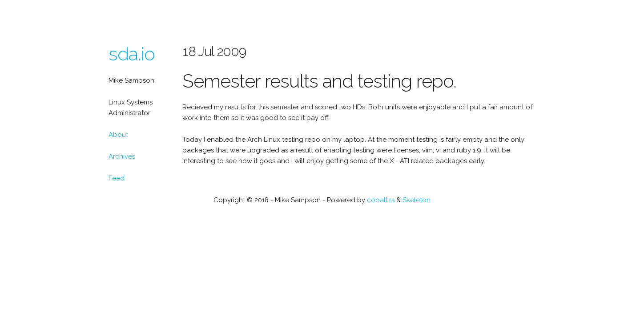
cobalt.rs (381, 200)
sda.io (132, 54)
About (118, 135)
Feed (117, 178)
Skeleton (417, 200)
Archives (122, 156)
